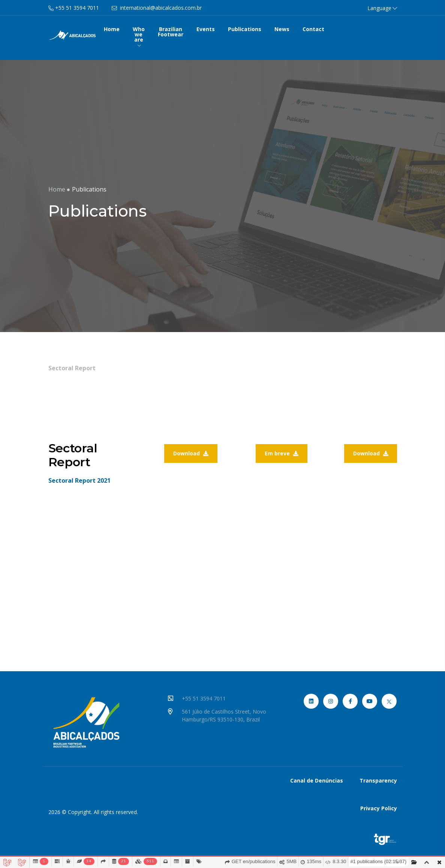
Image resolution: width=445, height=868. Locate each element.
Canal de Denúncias (317, 780)
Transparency (378, 780)
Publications (245, 29)
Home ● (59, 189)
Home (112, 29)
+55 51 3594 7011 (205, 698)
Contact (313, 29)
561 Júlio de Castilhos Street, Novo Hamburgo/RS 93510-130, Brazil (225, 715)
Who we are (139, 36)
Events (206, 29)
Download (191, 453)
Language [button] (382, 8)
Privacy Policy (379, 808)
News (282, 29)
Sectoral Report (72, 368)
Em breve (282, 453)
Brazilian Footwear (171, 32)
